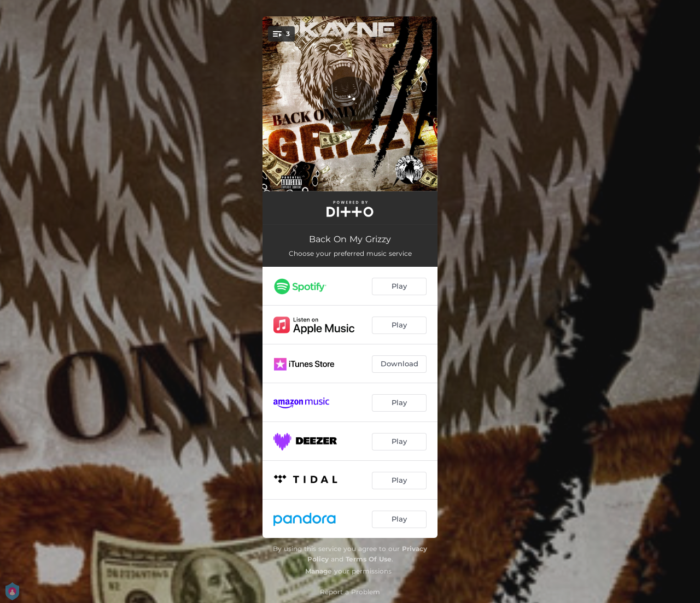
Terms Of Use (369, 559)
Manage (319, 571)
